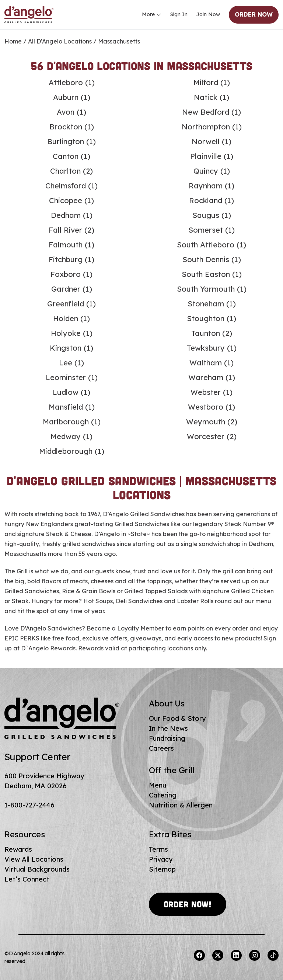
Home (13, 41)
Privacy (161, 859)
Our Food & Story (177, 718)
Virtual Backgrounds (37, 869)
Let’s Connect (27, 879)
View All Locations (34, 859)
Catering (163, 795)
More (152, 15)
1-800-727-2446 (29, 805)
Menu (158, 785)
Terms (158, 849)
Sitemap (162, 869)
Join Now (208, 14)
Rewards (18, 849)
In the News (168, 728)
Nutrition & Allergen (181, 805)
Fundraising (167, 738)
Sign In (179, 14)
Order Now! (188, 904)
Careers (161, 748)
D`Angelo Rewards (48, 648)
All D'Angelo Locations (60, 41)
